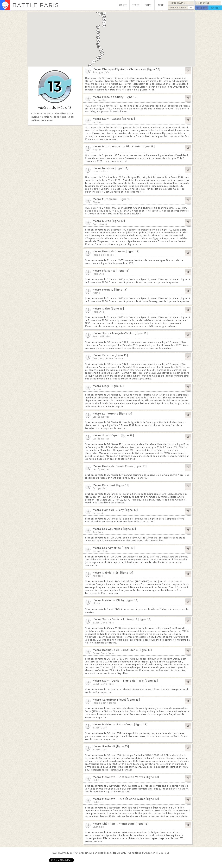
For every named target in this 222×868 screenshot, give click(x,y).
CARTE (123, 5)
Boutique (164, 853)
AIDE (161, 5)
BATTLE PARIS (36, 5)
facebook (201, 8)
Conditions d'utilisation (142, 853)
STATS (136, 5)
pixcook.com (105, 853)
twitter (215, 8)
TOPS (148, 5)
